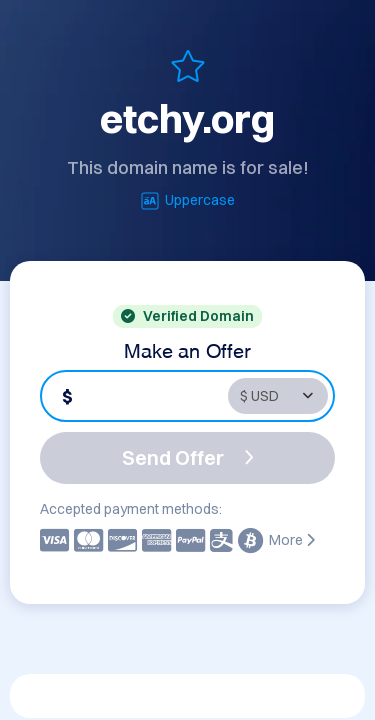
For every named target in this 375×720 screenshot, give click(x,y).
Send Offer (188, 457)
